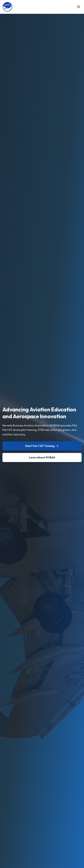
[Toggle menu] (79, 7)
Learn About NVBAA (42, 457)
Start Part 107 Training (42, 446)
